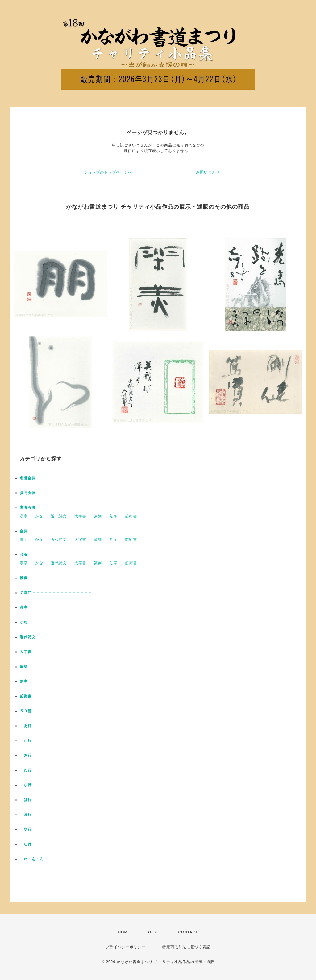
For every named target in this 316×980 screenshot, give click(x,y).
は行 (26, 800)
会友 (24, 554)
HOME (124, 932)
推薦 (24, 578)
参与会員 (28, 493)
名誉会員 (28, 478)
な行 (26, 785)
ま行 (26, 815)
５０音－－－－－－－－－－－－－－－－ (58, 711)
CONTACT (188, 932)
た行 (26, 770)
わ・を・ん (32, 859)
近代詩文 (59, 516)
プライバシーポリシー (126, 947)
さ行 (26, 755)
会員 (24, 531)
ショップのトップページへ (108, 172)
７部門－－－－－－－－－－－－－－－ (56, 593)
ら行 (26, 844)
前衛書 (131, 516)
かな (39, 516)
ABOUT (154, 932)
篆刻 (98, 516)
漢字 (24, 516)
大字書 (80, 516)
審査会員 (28, 508)
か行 (26, 741)
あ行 (26, 726)
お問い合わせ (208, 172)
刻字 (114, 516)
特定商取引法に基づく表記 (186, 947)
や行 (26, 829)
